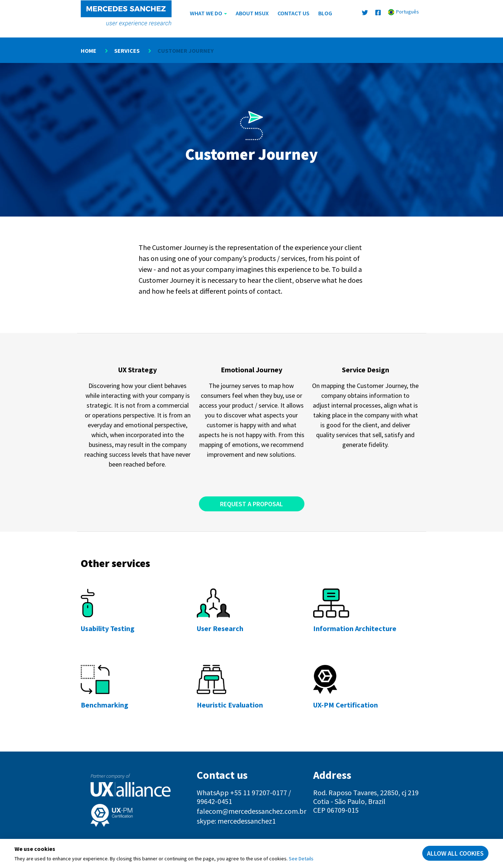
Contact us (294, 13)
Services (127, 51)
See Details (301, 859)
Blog (325, 13)
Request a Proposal (251, 504)
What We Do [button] (208, 13)
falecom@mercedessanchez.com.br (251, 811)
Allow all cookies (455, 853)
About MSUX (252, 13)
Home (89, 51)
